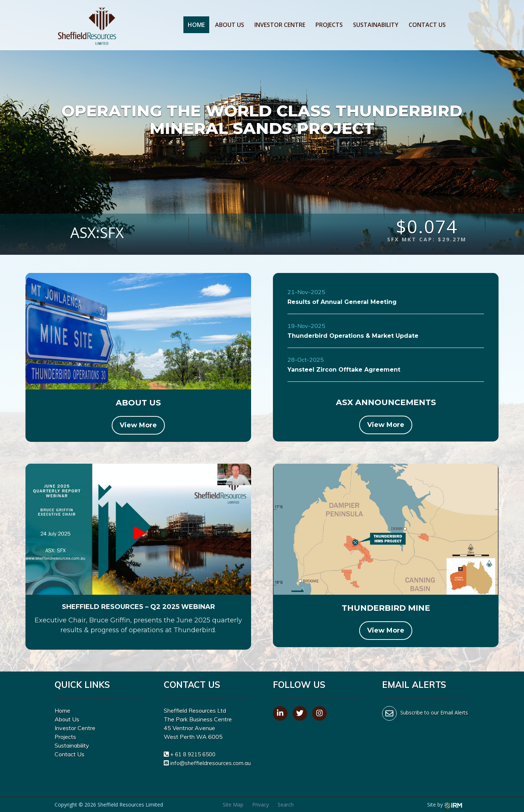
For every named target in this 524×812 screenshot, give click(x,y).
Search (286, 805)
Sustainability (376, 25)
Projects (329, 25)
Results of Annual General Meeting (342, 302)
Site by (445, 805)
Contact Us (427, 25)
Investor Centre (280, 25)
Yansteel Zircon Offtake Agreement (344, 370)
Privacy (261, 805)
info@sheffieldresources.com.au (211, 763)
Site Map (233, 805)
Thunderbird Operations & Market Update (353, 336)
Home (196, 25)
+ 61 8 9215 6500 (193, 754)
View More (138, 425)
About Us (230, 25)
